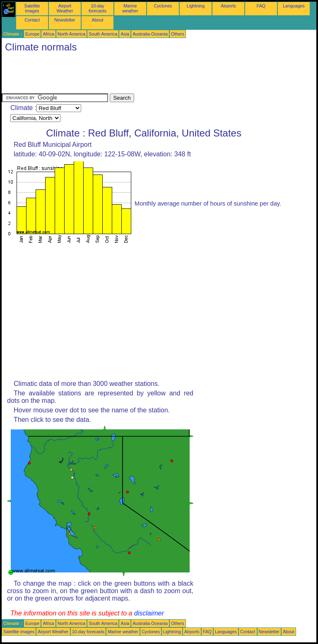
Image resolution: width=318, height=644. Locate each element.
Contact (32, 20)
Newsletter (65, 20)
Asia (125, 34)
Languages (294, 6)
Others (178, 34)
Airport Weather (65, 8)
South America (103, 34)
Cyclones (163, 6)
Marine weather (130, 8)
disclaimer (149, 613)
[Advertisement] (152, 75)
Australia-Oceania (150, 34)
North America (72, 34)
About (98, 20)
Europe (32, 34)
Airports (228, 6)
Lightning (196, 6)
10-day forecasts (98, 8)
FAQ (261, 6)
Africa (48, 34)
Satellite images (32, 8)
